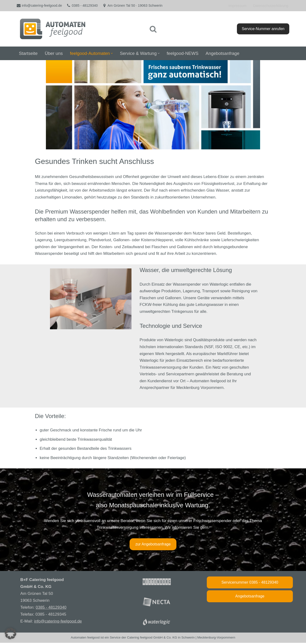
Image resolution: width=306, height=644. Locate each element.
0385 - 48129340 (85, 5)
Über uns (54, 53)
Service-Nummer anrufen (263, 29)
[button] (112, 53)
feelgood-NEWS (184, 53)
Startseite (28, 53)
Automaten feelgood (85, 639)
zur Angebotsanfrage (153, 545)
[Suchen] (153, 29)
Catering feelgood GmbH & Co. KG (152, 639)
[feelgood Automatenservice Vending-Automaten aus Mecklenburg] (54, 29)
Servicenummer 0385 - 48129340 (250, 584)
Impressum (237, 6)
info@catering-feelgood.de (42, 5)
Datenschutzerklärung (270, 6)
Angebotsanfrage (224, 53)
